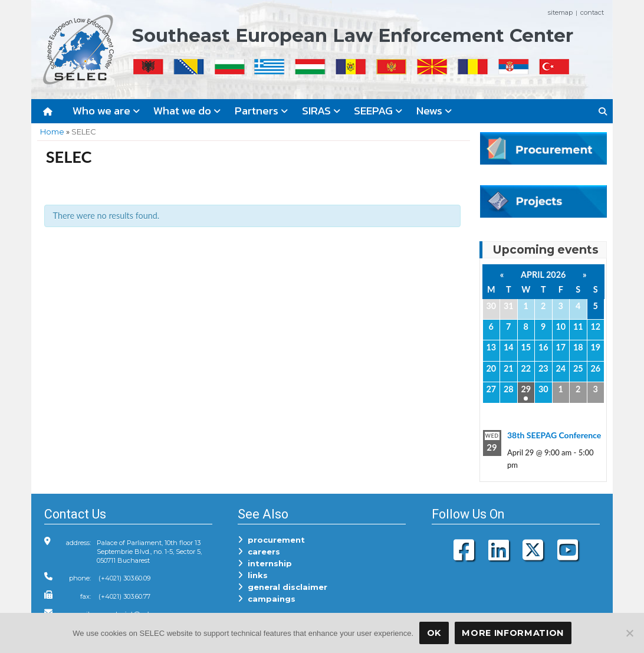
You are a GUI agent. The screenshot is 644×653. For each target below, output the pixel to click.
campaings (267, 599)
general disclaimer (282, 587)
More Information (513, 633)
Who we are (106, 111)
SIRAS (321, 111)
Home (52, 132)
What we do (187, 111)
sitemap (560, 12)
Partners (261, 111)
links (253, 575)
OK (434, 633)
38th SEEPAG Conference (554, 435)
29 (526, 389)
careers (259, 552)
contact (592, 12)
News (434, 111)
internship (265, 563)
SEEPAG (378, 111)
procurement (271, 540)
